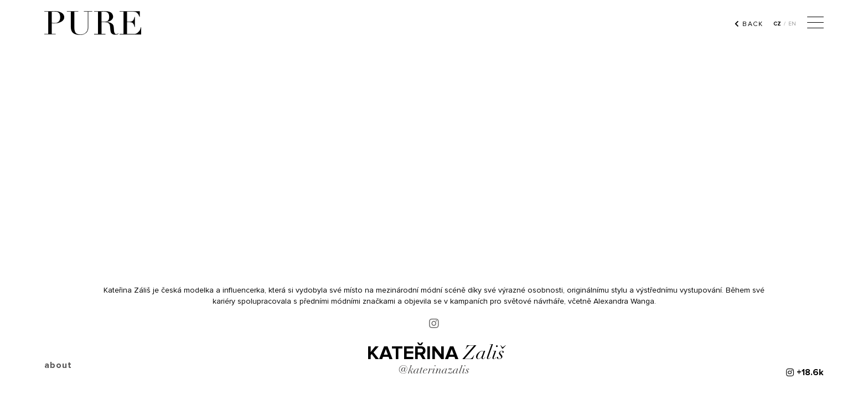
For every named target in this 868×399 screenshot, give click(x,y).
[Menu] (815, 24)
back (749, 24)
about (58, 365)
